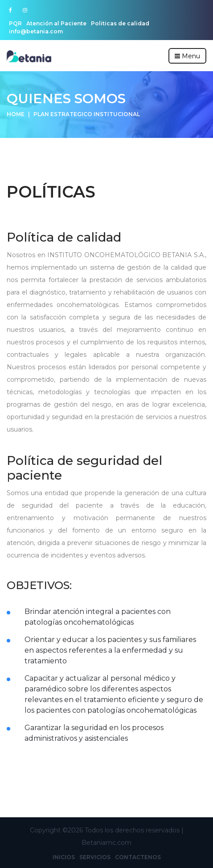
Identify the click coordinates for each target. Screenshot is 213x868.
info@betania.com (36, 31)
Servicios (95, 857)
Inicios (64, 857)
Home (16, 114)
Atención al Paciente (56, 23)
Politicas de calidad (120, 23)
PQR (15, 23)
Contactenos (138, 857)
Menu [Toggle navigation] (187, 56)
